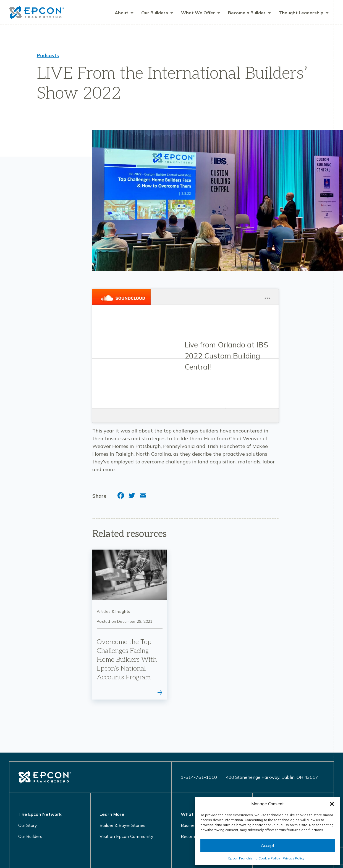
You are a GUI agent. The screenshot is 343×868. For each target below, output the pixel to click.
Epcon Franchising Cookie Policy (254, 858)
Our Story (28, 825)
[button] (332, 804)
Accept (268, 845)
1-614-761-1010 (199, 777)
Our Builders (30, 837)
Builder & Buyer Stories (122, 825)
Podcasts (48, 56)
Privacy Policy (294, 858)
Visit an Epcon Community (126, 837)
